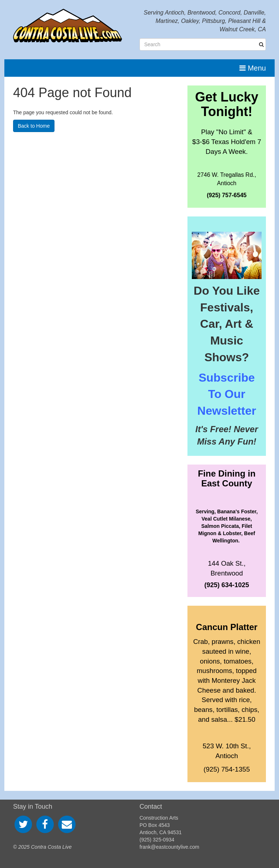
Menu (253, 68)
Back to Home (34, 126)
